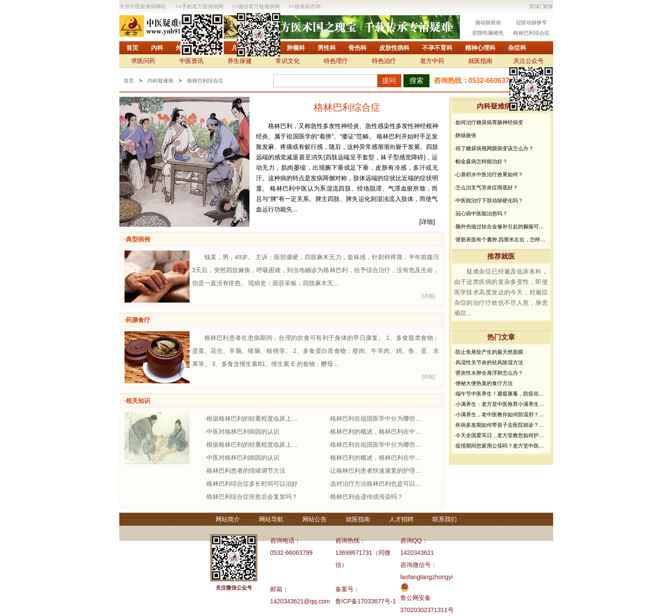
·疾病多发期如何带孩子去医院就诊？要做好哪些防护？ (501, 425)
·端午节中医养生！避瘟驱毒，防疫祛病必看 (501, 394)
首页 (132, 48)
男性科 (327, 48)
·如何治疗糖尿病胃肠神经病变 (489, 122)
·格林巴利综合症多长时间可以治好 (252, 484)
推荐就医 (501, 256)
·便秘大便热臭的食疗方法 (484, 383)
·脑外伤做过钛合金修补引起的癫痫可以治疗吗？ (501, 227)
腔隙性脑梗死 (488, 33)
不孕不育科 (437, 48)
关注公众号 (528, 61)
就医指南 (480, 61)
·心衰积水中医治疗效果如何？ (489, 175)
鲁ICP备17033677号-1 (366, 601)
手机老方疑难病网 (203, 7)
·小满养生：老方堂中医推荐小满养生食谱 (501, 404)
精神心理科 (480, 48)
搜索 (416, 81)
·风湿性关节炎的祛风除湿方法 (489, 362)
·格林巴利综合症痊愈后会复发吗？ (252, 497)
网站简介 (228, 519)
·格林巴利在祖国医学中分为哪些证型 (378, 418)
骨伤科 (357, 48)
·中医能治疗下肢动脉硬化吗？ (489, 201)
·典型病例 (138, 239)
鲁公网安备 (416, 598)
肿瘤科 (296, 48)
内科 (157, 48)
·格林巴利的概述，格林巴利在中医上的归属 (378, 458)
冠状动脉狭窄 (531, 23)
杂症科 (517, 48)
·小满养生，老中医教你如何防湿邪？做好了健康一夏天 (501, 415)
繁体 (548, 7)
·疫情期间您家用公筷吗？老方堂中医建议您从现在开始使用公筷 (501, 446)
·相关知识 (138, 401)
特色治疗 (384, 61)
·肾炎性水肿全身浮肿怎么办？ (489, 373)
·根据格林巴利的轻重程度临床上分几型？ (254, 418)
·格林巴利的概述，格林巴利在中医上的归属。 (378, 432)
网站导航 (271, 519)
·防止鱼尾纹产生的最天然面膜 (489, 352)
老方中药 (432, 61)
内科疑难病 (161, 81)
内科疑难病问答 (501, 106)
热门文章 (501, 337)
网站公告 (315, 519)
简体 (534, 7)
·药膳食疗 (138, 320)
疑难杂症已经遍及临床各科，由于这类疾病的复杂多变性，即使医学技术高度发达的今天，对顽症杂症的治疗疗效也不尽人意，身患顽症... (501, 292)
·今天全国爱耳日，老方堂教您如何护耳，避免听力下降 (501, 435)
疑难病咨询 (308, 7)
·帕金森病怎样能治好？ (481, 161)
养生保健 (239, 61)
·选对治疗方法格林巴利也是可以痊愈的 (378, 484)
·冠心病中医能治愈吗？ (481, 214)
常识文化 (288, 61)
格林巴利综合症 (531, 33)
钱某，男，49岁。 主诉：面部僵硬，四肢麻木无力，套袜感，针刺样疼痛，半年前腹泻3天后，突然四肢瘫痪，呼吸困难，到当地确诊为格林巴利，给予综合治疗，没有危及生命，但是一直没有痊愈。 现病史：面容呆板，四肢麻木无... (316, 270)
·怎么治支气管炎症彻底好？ (486, 188)
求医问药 (143, 61)
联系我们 (445, 519)
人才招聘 (401, 519)
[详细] (427, 222)
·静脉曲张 (465, 135)
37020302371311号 (427, 610)
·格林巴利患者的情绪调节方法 (246, 471)
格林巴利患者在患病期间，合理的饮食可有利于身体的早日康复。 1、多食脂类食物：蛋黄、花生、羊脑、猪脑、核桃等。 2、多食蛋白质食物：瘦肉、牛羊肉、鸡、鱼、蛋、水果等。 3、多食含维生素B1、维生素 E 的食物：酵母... (316, 351)
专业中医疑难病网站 (143, 7)
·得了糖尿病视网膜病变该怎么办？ (494, 148)
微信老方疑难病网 (259, 7)
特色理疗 (336, 61)
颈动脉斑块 (488, 23)
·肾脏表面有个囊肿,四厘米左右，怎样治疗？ (501, 240)
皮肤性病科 (394, 48)
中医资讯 (191, 61)
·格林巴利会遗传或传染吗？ (366, 497)
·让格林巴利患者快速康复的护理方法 (378, 471)
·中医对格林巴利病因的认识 (243, 432)
